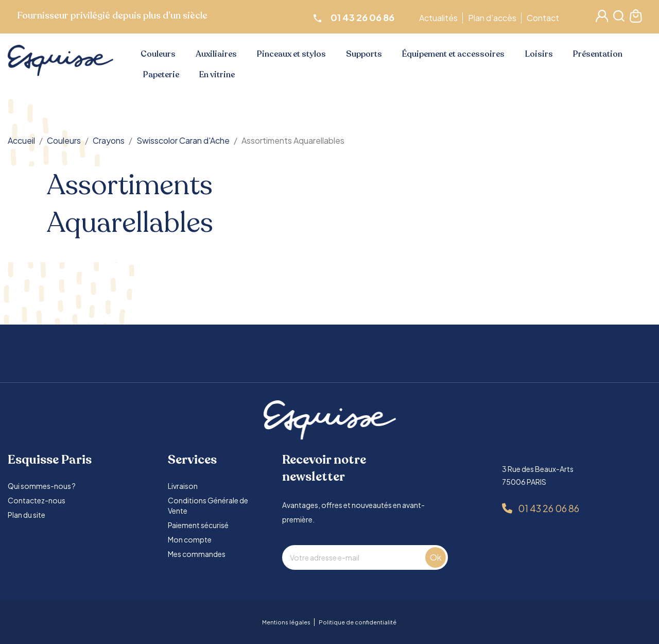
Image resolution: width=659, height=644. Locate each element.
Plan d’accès (494, 18)
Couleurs (158, 54)
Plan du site (27, 515)
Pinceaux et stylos (291, 54)
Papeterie (161, 75)
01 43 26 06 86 (549, 508)
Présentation (598, 54)
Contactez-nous (37, 500)
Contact (544, 18)
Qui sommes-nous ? (42, 486)
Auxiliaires (216, 54)
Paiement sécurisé (198, 525)
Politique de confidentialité (358, 622)
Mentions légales (286, 622)
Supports (364, 54)
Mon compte (190, 539)
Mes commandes (197, 554)
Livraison (183, 486)
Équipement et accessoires (453, 54)
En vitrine (217, 75)
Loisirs (539, 54)
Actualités (440, 18)
